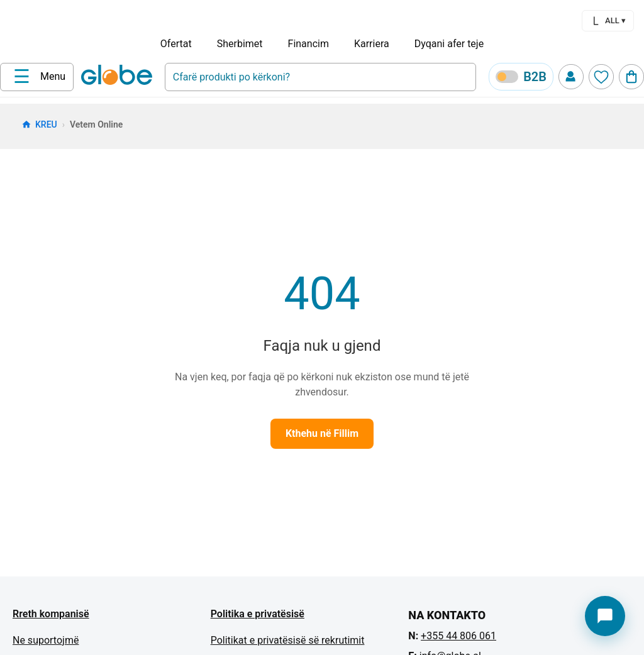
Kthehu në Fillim (322, 433)
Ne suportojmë (46, 640)
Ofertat (176, 44)
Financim (308, 44)
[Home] (119, 76)
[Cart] (631, 77)
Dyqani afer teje (449, 44)
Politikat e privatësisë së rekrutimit (288, 640)
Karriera (372, 44)
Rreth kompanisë (51, 614)
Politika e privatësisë (258, 614)
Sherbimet (240, 44)
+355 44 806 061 (458, 636)
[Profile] (571, 77)
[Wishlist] (601, 77)
